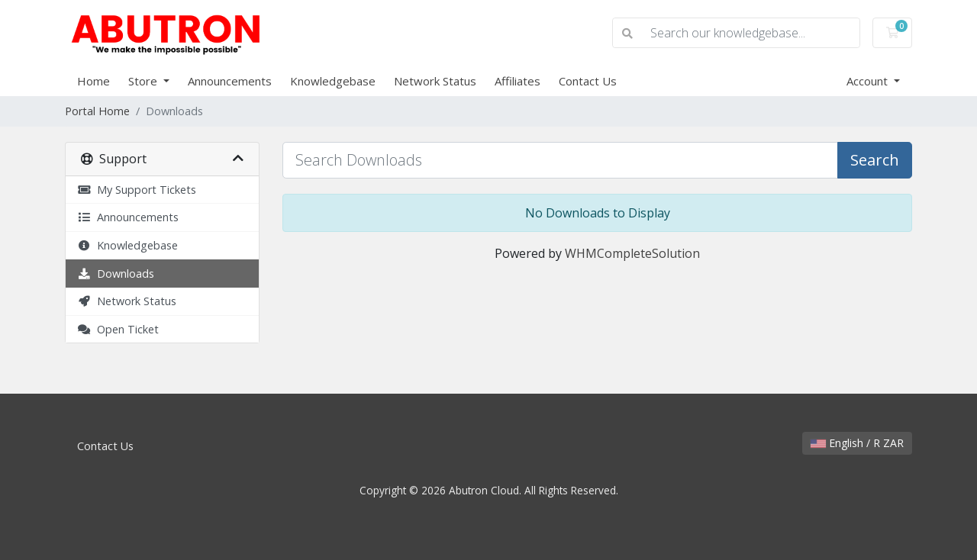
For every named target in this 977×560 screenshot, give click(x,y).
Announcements (230, 81)
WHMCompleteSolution (632, 253)
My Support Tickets (137, 190)
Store (144, 81)
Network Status (435, 81)
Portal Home (97, 111)
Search (875, 160)
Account (869, 81)
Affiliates (518, 81)
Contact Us (588, 81)
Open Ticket (118, 329)
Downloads (116, 274)
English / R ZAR (857, 443)
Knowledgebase (333, 81)
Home (94, 81)
